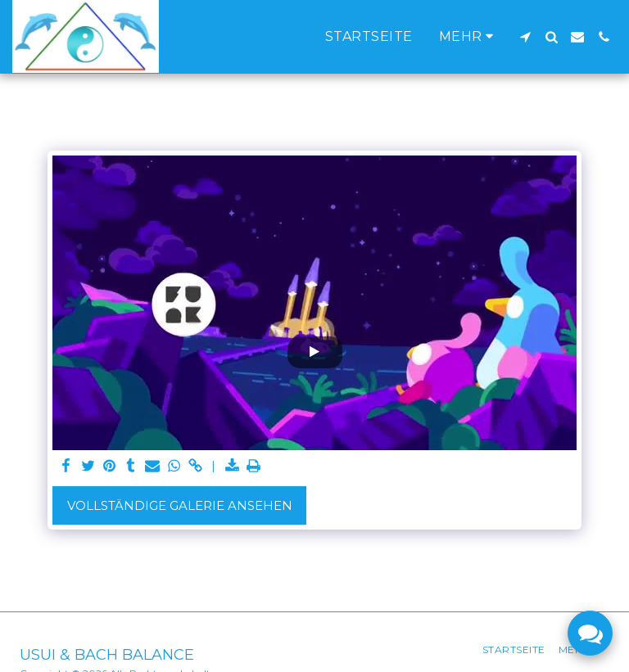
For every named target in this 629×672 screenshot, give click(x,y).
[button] (525, 37)
